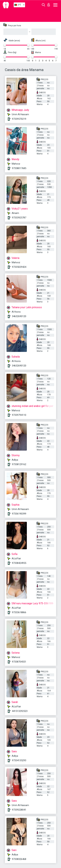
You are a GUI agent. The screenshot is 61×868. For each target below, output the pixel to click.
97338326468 (19, 859)
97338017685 (19, 168)
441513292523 (20, 711)
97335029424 (19, 267)
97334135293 (19, 760)
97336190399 (19, 514)
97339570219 (19, 119)
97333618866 (19, 612)
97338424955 (19, 563)
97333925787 (19, 218)
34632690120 (19, 316)
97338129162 (19, 464)
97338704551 (19, 662)
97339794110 (19, 415)
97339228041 (19, 810)
